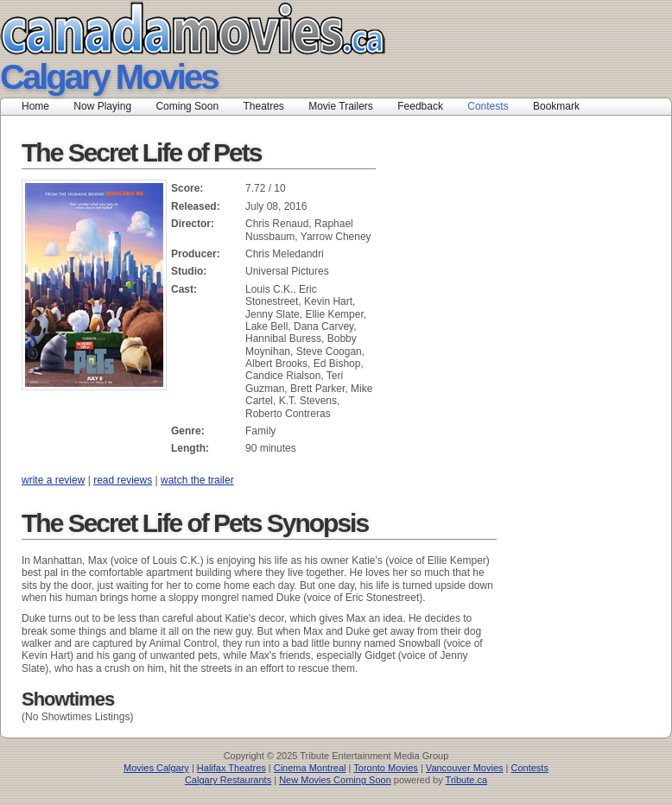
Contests (488, 106)
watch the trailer (197, 480)
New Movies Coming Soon (335, 780)
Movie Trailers (341, 106)
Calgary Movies (108, 77)
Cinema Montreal (310, 768)
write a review (53, 480)
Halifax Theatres (231, 768)
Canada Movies (168, 28)
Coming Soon (187, 106)
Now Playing (102, 106)
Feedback (420, 106)
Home (35, 106)
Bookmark (562, 106)
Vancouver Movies (465, 768)
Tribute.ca (467, 780)
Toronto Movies (386, 768)
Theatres (263, 106)
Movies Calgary (156, 768)
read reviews (123, 480)
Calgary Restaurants (228, 780)
